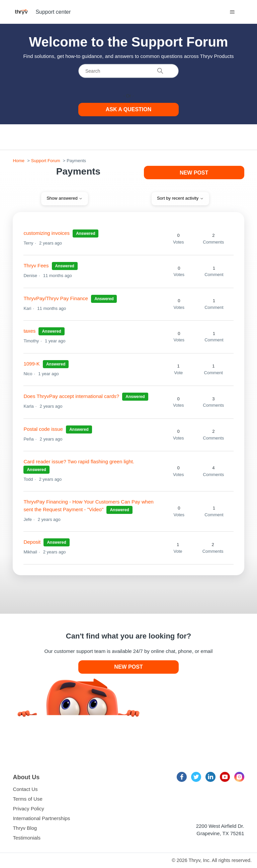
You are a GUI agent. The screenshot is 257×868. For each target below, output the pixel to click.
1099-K (31, 364)
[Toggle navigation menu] (232, 12)
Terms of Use (27, 799)
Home (19, 161)
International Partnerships (41, 818)
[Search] (128, 71)
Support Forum (46, 161)
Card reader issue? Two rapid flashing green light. (79, 461)
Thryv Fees (36, 265)
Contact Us (25, 789)
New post (194, 173)
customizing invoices (47, 233)
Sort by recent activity (180, 198)
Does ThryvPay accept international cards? (71, 396)
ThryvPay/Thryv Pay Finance (56, 298)
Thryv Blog (25, 828)
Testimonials (27, 838)
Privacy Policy (28, 809)
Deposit (33, 542)
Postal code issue (43, 429)
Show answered (65, 198)
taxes (29, 331)
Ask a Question (129, 109)
